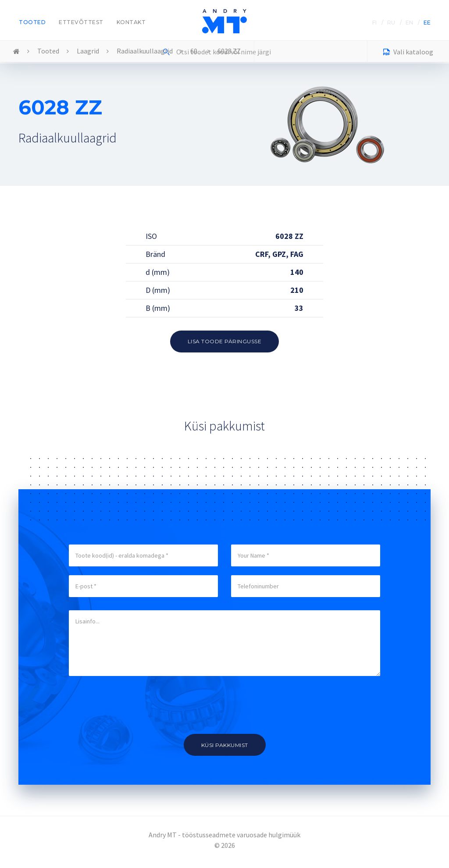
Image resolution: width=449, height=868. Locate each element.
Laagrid (88, 51)
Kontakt (131, 22)
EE (427, 23)
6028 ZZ (229, 51)
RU (391, 23)
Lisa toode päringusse (225, 341)
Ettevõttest (81, 22)
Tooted (32, 22)
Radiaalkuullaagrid (145, 51)
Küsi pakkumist (225, 745)
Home (16, 52)
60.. (195, 51)
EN (409, 23)
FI (374, 23)
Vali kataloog (408, 53)
